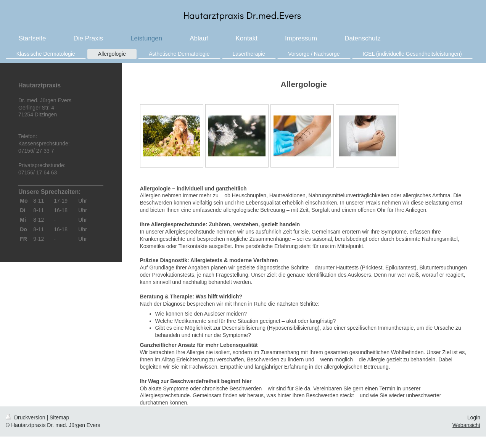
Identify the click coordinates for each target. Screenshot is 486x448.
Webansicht (466, 425)
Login (474, 417)
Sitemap (59, 417)
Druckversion (26, 417)
